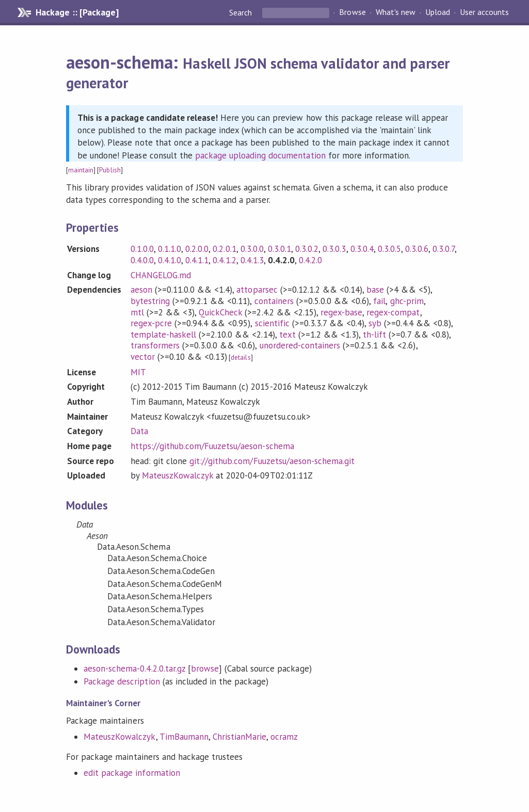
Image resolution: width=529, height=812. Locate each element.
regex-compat (393, 312)
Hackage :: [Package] (77, 12)
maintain (81, 170)
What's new (396, 12)
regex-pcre (151, 323)
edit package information (132, 773)
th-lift (374, 335)
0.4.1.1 (197, 260)
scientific (272, 323)
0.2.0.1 (224, 249)
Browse (352, 12)
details (241, 357)
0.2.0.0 (197, 249)
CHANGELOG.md (161, 275)
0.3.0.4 (362, 249)
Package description (122, 681)
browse (205, 668)
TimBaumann (184, 737)
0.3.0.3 (334, 249)
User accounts (484, 12)
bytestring (150, 301)
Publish (110, 170)
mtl (137, 312)
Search (242, 12)
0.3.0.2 (307, 249)
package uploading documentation (260, 155)
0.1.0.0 (142, 249)
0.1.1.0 (170, 249)
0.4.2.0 (310, 260)
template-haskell (163, 335)
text (287, 335)
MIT (138, 372)
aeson (141, 290)
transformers (155, 345)
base (375, 290)
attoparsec (257, 290)
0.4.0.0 (142, 260)
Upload (438, 12)
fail (379, 301)
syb (375, 323)
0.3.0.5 (389, 249)
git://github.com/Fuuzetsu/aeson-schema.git (272, 461)
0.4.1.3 (252, 260)
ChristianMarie (239, 737)
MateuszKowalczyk (178, 475)
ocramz (284, 737)
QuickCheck (220, 312)
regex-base (341, 312)
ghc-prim (407, 301)
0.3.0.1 (279, 249)
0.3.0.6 (417, 249)
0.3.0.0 (252, 249)
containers (274, 301)
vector (143, 357)
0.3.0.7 (444, 249)
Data (139, 431)
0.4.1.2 (224, 260)
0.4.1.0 (170, 260)
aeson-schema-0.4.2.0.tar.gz (134, 668)
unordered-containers (300, 345)
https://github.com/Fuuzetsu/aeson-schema (212, 446)
